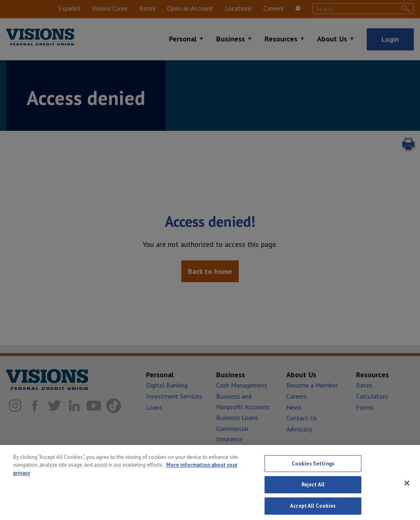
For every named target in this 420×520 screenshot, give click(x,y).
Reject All (313, 490)
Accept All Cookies (313, 511)
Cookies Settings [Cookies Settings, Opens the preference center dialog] (313, 469)
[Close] (407, 488)
